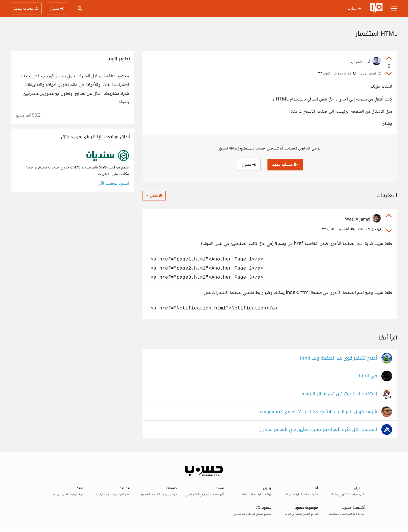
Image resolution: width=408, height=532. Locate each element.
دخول (249, 164)
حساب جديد (285, 164)
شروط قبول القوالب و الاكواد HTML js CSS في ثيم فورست (318, 412)
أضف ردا (346, 229)
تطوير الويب (370, 74)
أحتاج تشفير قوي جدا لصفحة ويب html (339, 358)
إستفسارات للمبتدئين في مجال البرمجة (339, 394)
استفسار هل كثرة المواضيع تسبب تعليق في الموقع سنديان (318, 430)
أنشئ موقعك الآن (113, 183)
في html (368, 376)
